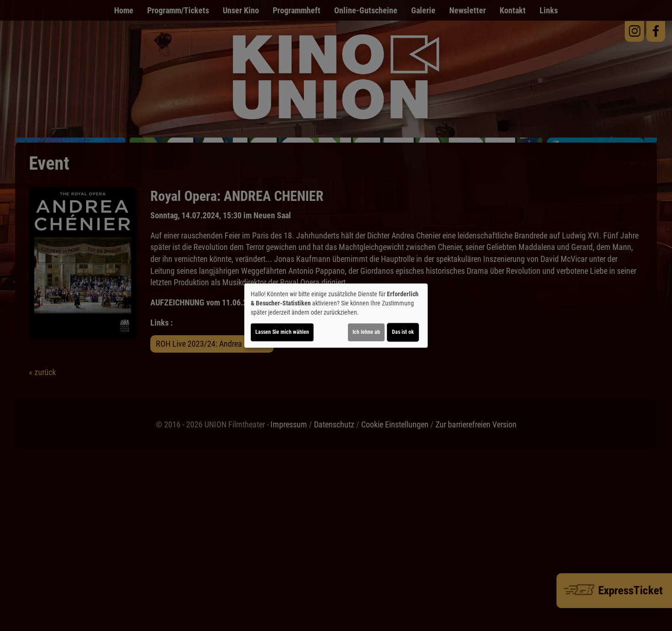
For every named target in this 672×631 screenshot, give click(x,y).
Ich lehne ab (366, 332)
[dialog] (336, 315)
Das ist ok (403, 332)
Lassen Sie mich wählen (282, 332)
